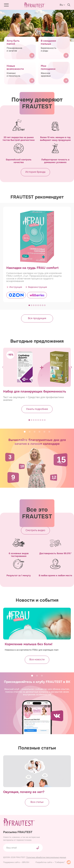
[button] (29, 305)
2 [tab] (30, 432)
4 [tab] (39, 432)
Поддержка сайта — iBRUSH (16, 862)
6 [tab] (49, 432)
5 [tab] (44, 432)
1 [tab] (25, 432)
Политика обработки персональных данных (46, 857)
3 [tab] (35, 432)
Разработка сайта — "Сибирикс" (53, 862)
